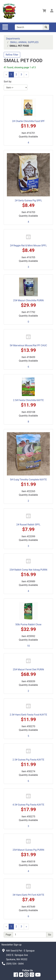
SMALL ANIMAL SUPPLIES (24, 42)
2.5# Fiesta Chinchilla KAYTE (28, 400)
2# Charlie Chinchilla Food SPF (28, 121)
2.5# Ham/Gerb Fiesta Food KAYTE (28, 715)
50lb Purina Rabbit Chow (28, 625)
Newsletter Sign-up (11, 945)
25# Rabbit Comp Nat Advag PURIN (28, 570)
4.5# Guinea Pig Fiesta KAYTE (28, 805)
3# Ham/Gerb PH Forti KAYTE (28, 895)
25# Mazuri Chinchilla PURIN (28, 300)
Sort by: (8, 82)
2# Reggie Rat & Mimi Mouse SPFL (28, 246)
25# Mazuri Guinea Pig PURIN (28, 850)
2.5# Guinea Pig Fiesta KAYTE (28, 760)
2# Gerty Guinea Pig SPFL (28, 201)
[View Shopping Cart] (44, 11)
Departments (13, 39)
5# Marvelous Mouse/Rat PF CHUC (28, 345)
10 (28, 646)
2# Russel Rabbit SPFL (28, 525)
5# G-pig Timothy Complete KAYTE (28, 480)
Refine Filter (12, 55)
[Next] (26, 75)
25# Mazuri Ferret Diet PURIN (28, 670)
